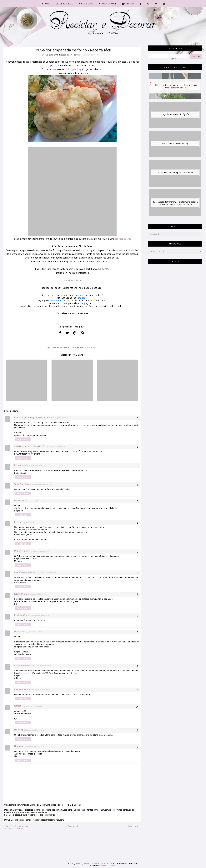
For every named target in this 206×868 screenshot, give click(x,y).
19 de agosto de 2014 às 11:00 (37, 594)
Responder (23, 439)
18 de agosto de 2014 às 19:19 (32, 522)
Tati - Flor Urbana (23, 484)
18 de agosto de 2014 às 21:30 (39, 551)
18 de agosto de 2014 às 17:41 (32, 466)
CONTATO (128, 4)
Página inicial (72, 826)
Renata (18, 632)
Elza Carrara (20, 594)
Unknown (19, 730)
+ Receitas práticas (72, 280)
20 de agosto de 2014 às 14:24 (32, 706)
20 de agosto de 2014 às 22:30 (34, 747)
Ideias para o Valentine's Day (175, 143)
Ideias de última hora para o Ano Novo (175, 173)
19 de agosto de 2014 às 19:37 (32, 632)
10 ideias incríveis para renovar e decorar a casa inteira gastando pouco (175, 86)
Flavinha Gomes (22, 615)
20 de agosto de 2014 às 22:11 (34, 730)
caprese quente (123, 239)
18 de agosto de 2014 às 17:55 (42, 485)
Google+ (82, 298)
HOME (46, 4)
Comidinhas (90, 348)
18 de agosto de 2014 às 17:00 (55, 447)
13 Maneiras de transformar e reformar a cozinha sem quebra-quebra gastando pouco (175, 203)
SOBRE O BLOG (64, 4)
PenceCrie (19, 501)
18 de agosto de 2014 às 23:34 (46, 573)
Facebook (55, 301)
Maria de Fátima (22, 690)
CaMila (18, 706)
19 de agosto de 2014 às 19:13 (41, 616)
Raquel (18, 465)
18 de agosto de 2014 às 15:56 (62, 418)
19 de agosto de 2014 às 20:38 (41, 666)
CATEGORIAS (86, 4)
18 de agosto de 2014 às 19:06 (35, 501)
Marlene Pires (21, 551)
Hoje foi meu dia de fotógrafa (175, 114)
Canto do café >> (134, 826)
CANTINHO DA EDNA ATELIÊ (29, 446)
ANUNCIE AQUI (108, 4)
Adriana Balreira (22, 666)
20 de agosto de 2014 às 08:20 (41, 690)
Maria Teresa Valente (25, 572)
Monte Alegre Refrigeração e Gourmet (33, 418)
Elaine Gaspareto (108, 866)
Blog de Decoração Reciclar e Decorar (96, 863)
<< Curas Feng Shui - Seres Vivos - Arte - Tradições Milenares (16, 827)
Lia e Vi (18, 522)
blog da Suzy (75, 69)
